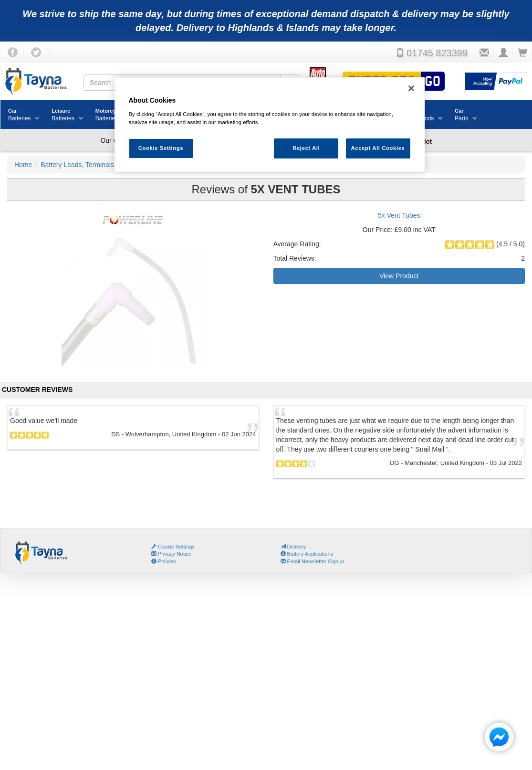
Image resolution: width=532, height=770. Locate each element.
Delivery (293, 547)
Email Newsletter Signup (313, 561)
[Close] (411, 88)
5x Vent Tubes (399, 215)
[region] (270, 124)
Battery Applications (307, 554)
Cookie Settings (176, 547)
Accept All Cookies (378, 148)
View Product (399, 276)
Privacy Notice (171, 554)
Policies (164, 561)
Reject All (306, 148)
